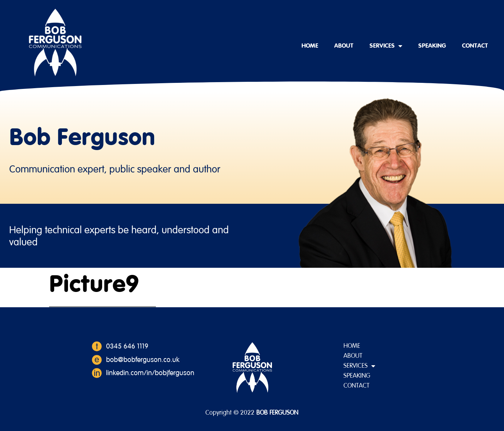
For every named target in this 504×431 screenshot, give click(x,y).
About (344, 46)
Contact (475, 46)
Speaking (432, 46)
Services (386, 46)
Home (310, 46)
